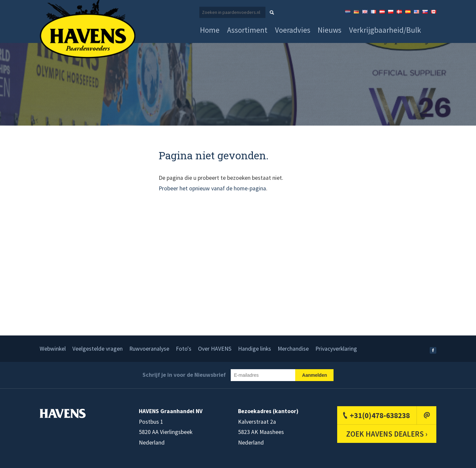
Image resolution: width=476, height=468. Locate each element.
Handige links (255, 349)
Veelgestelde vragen (98, 349)
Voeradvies (293, 30)
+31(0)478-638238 (380, 415)
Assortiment (247, 30)
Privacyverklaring (336, 349)
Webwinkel (53, 349)
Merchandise (293, 349)
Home (210, 30)
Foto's (184, 349)
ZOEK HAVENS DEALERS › (387, 434)
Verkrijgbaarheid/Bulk (385, 30)
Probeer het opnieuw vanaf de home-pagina (212, 188)
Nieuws (330, 30)
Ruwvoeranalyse (149, 349)
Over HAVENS (215, 349)
